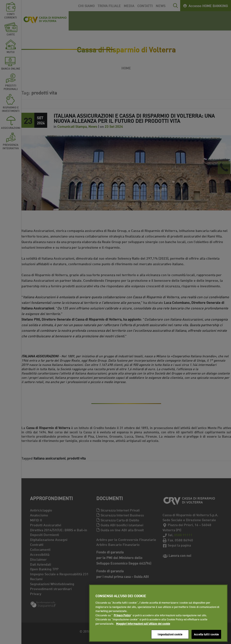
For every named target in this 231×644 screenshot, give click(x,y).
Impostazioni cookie (170, 634)
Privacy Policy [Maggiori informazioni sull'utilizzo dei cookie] (122, 615)
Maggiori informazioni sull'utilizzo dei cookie (143, 623)
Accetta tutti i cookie (206, 634)
